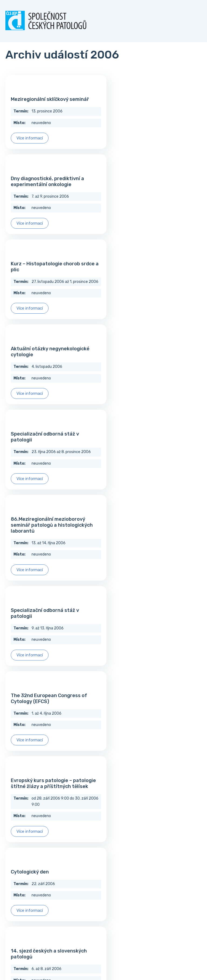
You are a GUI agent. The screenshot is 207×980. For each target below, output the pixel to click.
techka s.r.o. (122, 959)
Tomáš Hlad (98, 959)
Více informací (30, 138)
